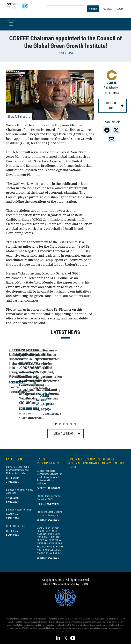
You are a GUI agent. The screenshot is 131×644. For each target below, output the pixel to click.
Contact (108, 9)
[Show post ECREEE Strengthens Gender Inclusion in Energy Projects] (33, 382)
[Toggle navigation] (11, 24)
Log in (120, 9)
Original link (111, 105)
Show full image (19, 117)
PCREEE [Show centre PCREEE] (41, 502)
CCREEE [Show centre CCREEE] (112, 83)
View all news (64, 431)
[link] (107, 130)
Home (61, 53)
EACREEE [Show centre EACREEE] (41, 486)
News (70, 53)
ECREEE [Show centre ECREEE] (41, 518)
